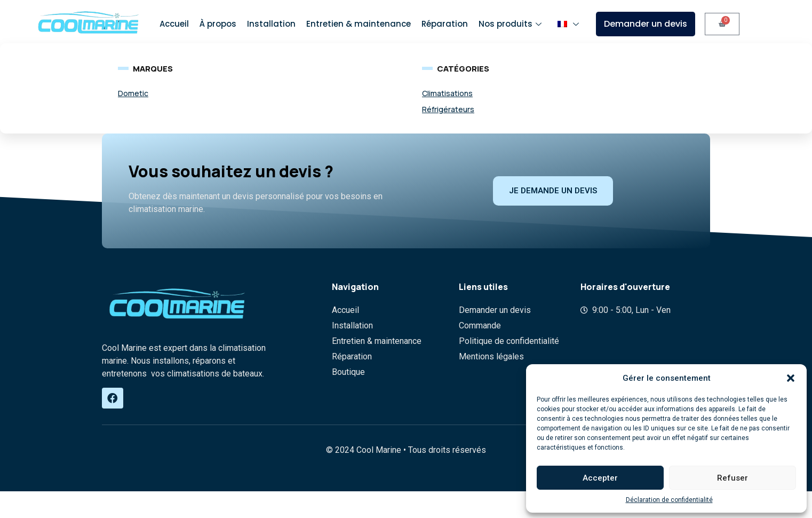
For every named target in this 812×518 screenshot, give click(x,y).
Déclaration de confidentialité (669, 500)
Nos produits (511, 24)
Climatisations (447, 93)
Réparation (445, 24)
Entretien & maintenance (359, 24)
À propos (218, 24)
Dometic (133, 93)
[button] (791, 378)
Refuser (733, 478)
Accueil (174, 24)
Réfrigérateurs (448, 109)
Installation (271, 24)
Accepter (600, 478)
